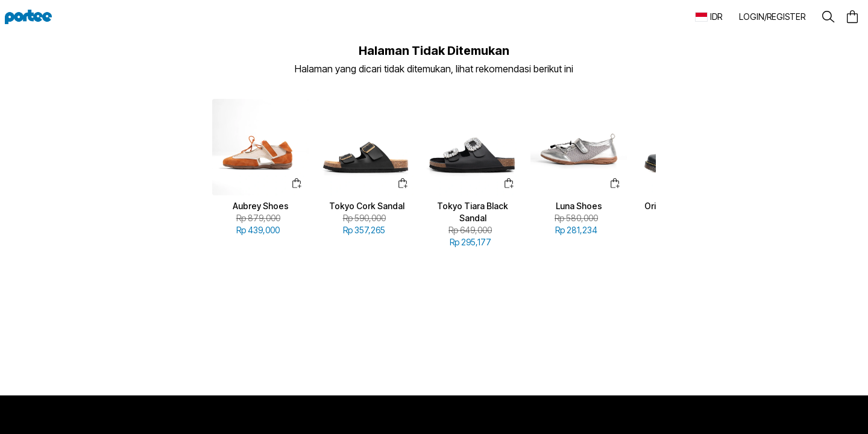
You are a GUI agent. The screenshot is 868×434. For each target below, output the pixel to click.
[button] (772, 17)
